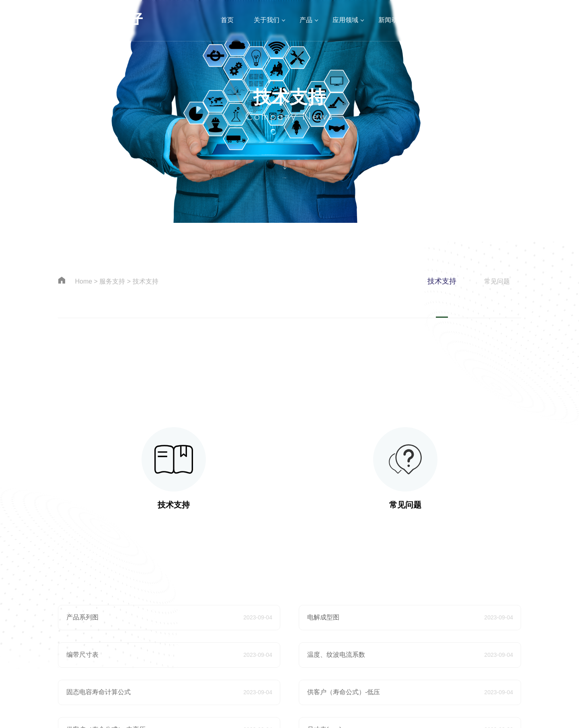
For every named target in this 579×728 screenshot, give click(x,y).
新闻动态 (391, 20)
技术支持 (146, 281)
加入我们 (483, 20)
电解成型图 (323, 617)
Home (83, 281)
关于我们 (267, 20)
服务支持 (437, 20)
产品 (306, 20)
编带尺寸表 (82, 655)
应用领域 (345, 20)
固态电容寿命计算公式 (99, 692)
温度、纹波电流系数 (336, 655)
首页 (227, 20)
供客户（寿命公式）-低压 (344, 692)
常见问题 (497, 281)
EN (561, 20)
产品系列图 (82, 617)
